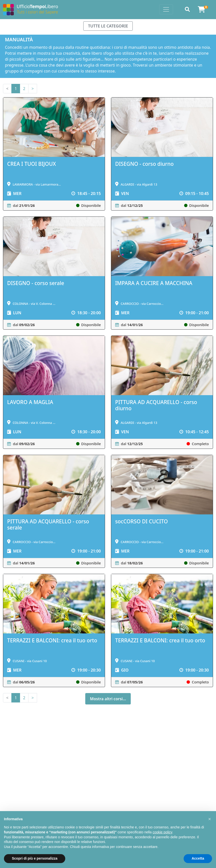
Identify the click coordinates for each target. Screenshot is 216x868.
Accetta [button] (198, 858)
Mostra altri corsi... (108, 699)
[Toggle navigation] (166, 9)
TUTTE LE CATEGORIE (108, 26)
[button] (210, 819)
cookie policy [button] (162, 832)
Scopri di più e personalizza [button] (35, 858)
